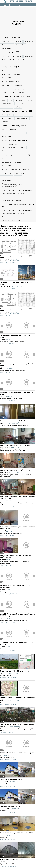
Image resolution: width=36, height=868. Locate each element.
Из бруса (18, 107)
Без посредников (7, 48)
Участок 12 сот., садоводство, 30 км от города (18, 698)
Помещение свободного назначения (13, 194)
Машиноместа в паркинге (18, 159)
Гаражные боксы (7, 162)
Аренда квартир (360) (11, 52)
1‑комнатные (6, 42)
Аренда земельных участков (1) (15, 140)
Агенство (22, 133)
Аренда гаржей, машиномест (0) (15, 170)
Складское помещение (9, 197)
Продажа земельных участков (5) (15, 126)
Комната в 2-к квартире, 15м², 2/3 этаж (15, 446)
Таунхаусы (29, 100)
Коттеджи (19, 100)
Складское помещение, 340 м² (12, 860)
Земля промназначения (9, 133)
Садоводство (13, 130)
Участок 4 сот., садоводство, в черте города (17, 725)
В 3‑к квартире (19, 74)
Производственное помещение (11, 200)
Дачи (11, 100)
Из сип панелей (7, 107)
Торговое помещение (25, 190)
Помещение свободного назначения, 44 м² (17, 833)
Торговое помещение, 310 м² (11, 780)
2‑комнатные (17, 42)
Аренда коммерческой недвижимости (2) (18, 205)
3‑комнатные (29, 42)
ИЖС (3, 130)
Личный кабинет (25, 5)
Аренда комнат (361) (10, 82)
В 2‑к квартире (6, 74)
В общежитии (6, 71)
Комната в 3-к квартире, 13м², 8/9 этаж (15, 470)
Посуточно (21, 60)
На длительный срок (8, 60)
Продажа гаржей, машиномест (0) (16, 155)
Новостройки (20, 45)
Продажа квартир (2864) (12, 38)
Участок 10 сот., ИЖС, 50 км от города (15, 671)
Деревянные (20, 104)
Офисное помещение (8, 190)
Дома (4, 100)
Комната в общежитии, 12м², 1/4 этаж (15, 421)
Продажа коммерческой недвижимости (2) (12, 185)
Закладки (13, 5)
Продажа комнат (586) (11, 67)
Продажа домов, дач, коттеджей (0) (17, 96)
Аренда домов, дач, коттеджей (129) (17, 111)
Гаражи (4, 159)
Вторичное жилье (7, 45)
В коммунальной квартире (22, 71)
